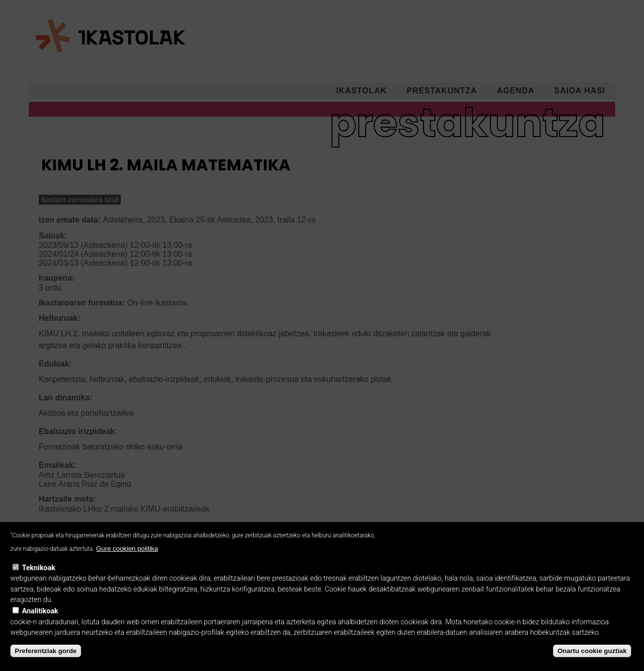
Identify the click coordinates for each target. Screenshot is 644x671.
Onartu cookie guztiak (592, 664)
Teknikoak (39, 581)
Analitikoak (40, 624)
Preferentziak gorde (46, 664)
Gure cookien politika (127, 561)
